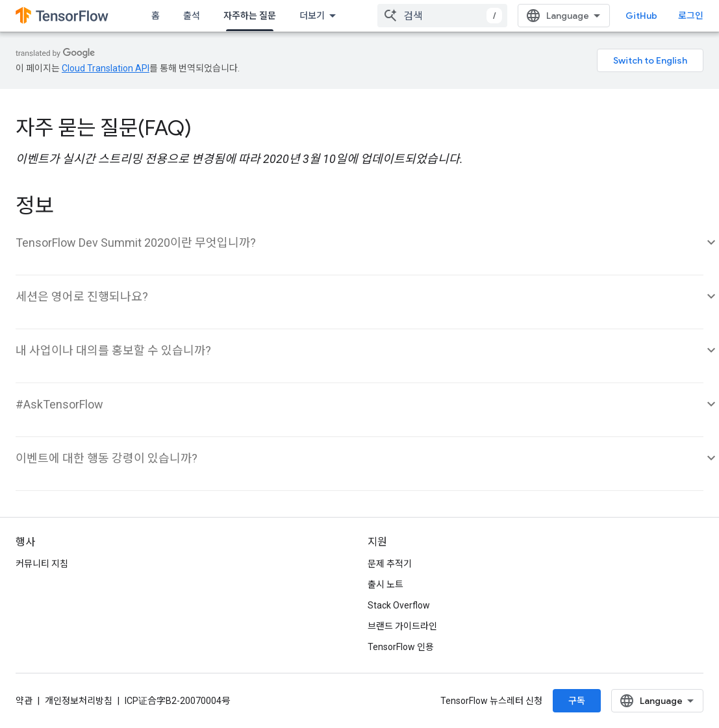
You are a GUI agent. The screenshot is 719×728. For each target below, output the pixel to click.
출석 (192, 16)
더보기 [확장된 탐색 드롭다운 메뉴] (312, 16)
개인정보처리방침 (79, 701)
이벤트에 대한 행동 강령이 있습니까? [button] (107, 458)
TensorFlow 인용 (401, 647)
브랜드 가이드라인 (402, 626)
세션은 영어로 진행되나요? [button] (82, 296)
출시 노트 (385, 584)
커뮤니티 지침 (42, 564)
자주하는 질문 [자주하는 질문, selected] (250, 16)
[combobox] (442, 16)
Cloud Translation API (106, 68)
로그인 (691, 16)
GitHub (641, 16)
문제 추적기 (390, 564)
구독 (577, 701)
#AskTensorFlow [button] (59, 404)
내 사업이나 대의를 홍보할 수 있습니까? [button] (113, 350)
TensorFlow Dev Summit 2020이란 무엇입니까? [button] (136, 243)
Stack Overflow (399, 605)
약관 (24, 701)
